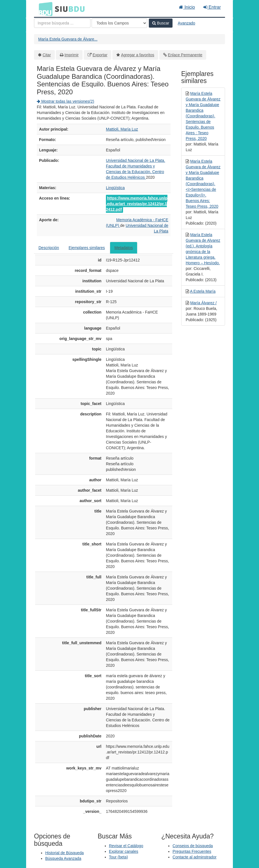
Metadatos (123, 248)
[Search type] (119, 23)
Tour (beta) (119, 857)
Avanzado (187, 23)
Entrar (212, 7)
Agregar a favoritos (138, 55)
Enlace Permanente (185, 55)
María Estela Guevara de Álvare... (68, 39)
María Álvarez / (203, 303)
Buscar (161, 23)
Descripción (49, 248)
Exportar (100, 55)
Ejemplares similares (87, 248)
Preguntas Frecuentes (192, 851)
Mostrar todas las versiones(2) (65, 101)
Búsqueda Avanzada (63, 858)
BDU (44, 9)
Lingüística (115, 188)
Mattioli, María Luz (122, 129)
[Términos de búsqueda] (62, 23)
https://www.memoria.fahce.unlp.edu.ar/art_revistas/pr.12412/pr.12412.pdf (137, 204)
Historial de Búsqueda (64, 853)
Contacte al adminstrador (194, 857)
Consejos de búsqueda (193, 846)
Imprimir (71, 55)
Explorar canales (124, 851)
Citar (47, 55)
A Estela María (203, 291)
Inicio (187, 7)
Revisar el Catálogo (126, 846)
